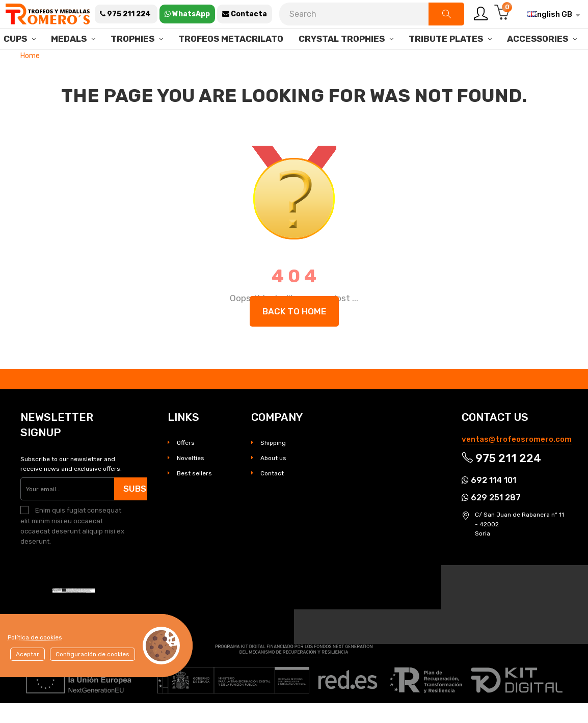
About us (273, 478)
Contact (272, 494)
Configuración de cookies (92, 654)
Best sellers (194, 494)
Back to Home (294, 331)
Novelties (191, 478)
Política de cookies (35, 637)
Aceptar (28, 654)
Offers (186, 463)
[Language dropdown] (550, 14)
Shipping (273, 463)
